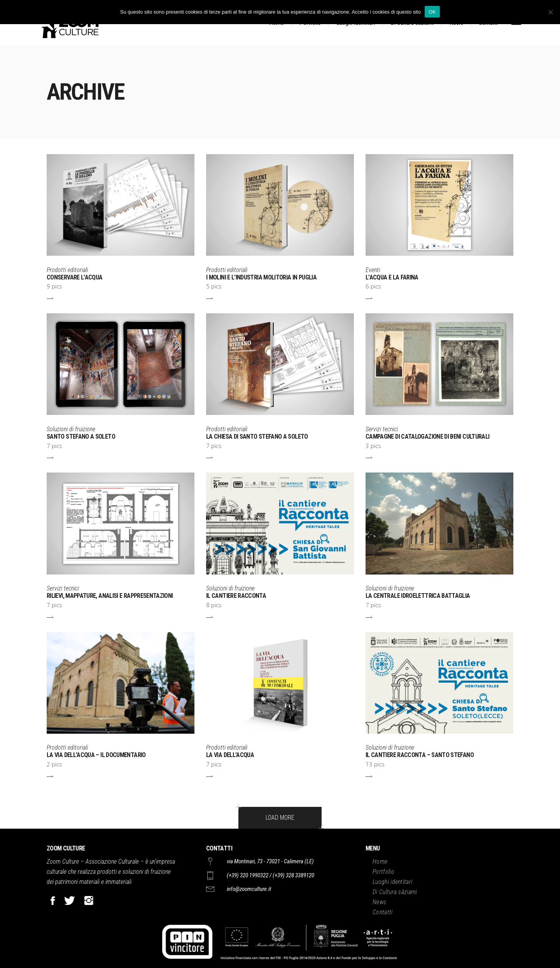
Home (380, 862)
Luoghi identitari (392, 882)
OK (432, 12)
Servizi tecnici (382, 429)
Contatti (383, 912)
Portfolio (383, 872)
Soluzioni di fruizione (71, 429)
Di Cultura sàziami (395, 892)
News (379, 902)
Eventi (373, 270)
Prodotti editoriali (67, 270)
